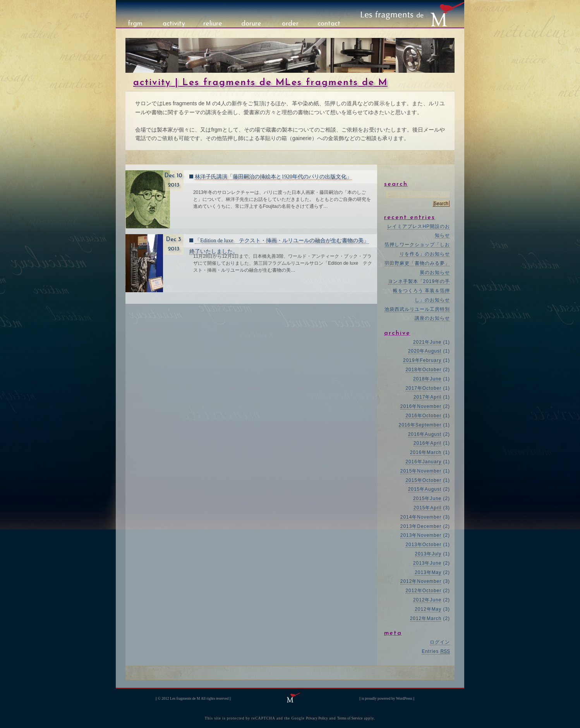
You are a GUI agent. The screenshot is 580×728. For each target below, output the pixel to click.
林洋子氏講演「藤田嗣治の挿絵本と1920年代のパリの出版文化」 (273, 177)
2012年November (421, 581)
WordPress (404, 698)
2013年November (421, 535)
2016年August (425, 434)
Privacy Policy (317, 718)
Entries (436, 651)
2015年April (427, 508)
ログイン (440, 642)
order (290, 24)
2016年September (420, 425)
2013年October (423, 545)
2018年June (427, 379)
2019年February (422, 360)
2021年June (427, 342)
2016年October (423, 416)
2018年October (423, 370)
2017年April (427, 397)
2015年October (423, 480)
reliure (213, 24)
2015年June (427, 498)
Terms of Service (350, 718)
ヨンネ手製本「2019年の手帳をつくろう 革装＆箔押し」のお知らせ (419, 291)
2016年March (426, 452)
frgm (135, 24)
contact (329, 24)
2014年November (421, 517)
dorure (251, 24)
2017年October (423, 388)
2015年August (425, 489)
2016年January (423, 462)
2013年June (427, 563)
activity (174, 24)
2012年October (423, 591)
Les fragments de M (185, 698)
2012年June (427, 600)
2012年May (428, 609)
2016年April (427, 443)
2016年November (421, 406)
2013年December (421, 526)
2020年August (425, 351)
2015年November (421, 471)
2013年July (428, 554)
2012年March (426, 618)
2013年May (428, 572)
